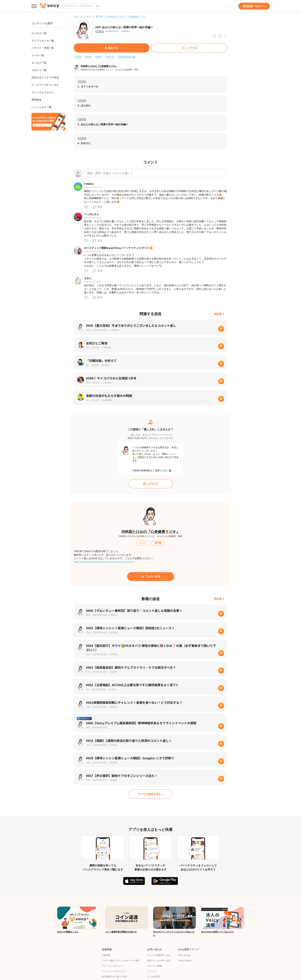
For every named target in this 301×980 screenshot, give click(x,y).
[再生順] (219, 314)
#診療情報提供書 (127, 57)
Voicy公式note (185, 960)
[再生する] (112, 48)
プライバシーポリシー (112, 966)
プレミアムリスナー (43, 92)
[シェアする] (189, 48)
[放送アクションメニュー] (225, 36)
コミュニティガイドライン (114, 971)
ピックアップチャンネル (45, 85)
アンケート (152, 971)
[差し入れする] (151, 484)
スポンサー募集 (154, 966)
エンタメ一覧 (39, 63)
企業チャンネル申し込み (159, 960)
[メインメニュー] (34, 6)
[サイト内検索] (97, 6)
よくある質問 (153, 977)
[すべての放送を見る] (151, 794)
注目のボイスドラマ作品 (45, 77)
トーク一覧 (38, 55)
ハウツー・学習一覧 (43, 48)
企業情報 (106, 955)
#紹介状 (110, 57)
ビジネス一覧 (39, 33)
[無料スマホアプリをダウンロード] (48, 122)
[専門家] (158, 543)
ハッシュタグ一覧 (41, 107)
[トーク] (143, 543)
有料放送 (36, 100)
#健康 (78, 57)
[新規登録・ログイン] (254, 6)
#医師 (98, 57)
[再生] (221, 329)
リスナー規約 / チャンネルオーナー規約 (121, 960)
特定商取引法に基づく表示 (114, 977)
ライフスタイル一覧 (43, 41)
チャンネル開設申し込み (159, 955)
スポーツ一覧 (39, 70)
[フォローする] (151, 577)
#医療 (88, 57)
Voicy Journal (184, 955)
